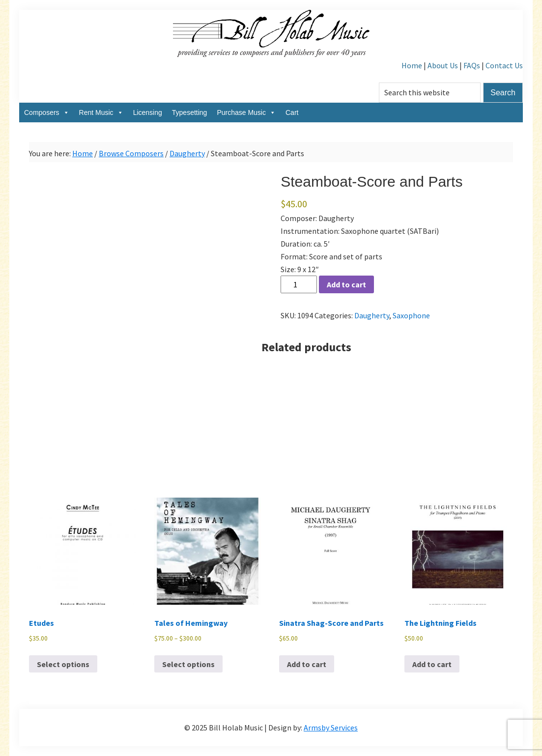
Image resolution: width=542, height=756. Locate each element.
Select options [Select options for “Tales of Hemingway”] (188, 664)
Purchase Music (246, 112)
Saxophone (411, 315)
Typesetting (190, 112)
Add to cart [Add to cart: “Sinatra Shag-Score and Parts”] (307, 664)
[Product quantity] (299, 284)
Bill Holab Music (271, 34)
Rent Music (101, 112)
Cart (292, 112)
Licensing (148, 112)
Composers (47, 112)
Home (412, 65)
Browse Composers (131, 153)
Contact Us (504, 65)
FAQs (472, 65)
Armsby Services (331, 728)
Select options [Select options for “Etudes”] (63, 664)
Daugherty (187, 153)
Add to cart (346, 284)
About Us (443, 65)
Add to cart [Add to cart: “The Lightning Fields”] (432, 664)
